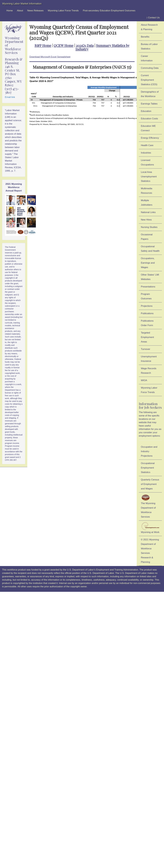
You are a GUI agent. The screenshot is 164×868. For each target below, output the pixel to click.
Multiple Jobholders (147, 203)
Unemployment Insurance (149, 359)
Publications (147, 313)
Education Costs (149, 119)
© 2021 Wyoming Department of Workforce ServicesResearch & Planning (150, 551)
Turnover (146, 349)
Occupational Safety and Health (150, 249)
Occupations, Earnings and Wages (148, 263)
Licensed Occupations (147, 162)
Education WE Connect (148, 128)
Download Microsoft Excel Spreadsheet (50, 57)
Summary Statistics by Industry (102, 47)
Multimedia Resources (147, 191)
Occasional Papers (147, 237)
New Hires (146, 220)
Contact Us (153, 18)
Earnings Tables (149, 104)
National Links (148, 212)
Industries (146, 153)
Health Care (147, 145)
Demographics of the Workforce (150, 94)
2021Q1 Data (85, 45)
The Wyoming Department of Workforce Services (148, 506)
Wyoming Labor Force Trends (63, 11)
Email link (10, 97)
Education (146, 111)
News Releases (35, 11)
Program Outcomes (146, 296)
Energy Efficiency (150, 138)
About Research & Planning (149, 27)
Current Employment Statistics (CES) (149, 80)
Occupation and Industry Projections (149, 451)
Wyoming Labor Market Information (22, 4)
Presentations (148, 287)
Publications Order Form (147, 323)
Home (10, 11)
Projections (147, 306)
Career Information (147, 58)
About (20, 11)
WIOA (144, 380)
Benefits (145, 37)
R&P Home (43, 45)
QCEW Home (64, 45)
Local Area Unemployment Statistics (149, 177)
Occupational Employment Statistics (148, 468)
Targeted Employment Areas (147, 337)
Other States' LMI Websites (150, 277)
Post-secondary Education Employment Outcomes (109, 11)
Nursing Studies (149, 227)
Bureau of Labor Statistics (149, 46)
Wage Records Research (149, 371)
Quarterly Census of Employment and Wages (150, 484)
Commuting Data (150, 68)
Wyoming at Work (150, 528)
